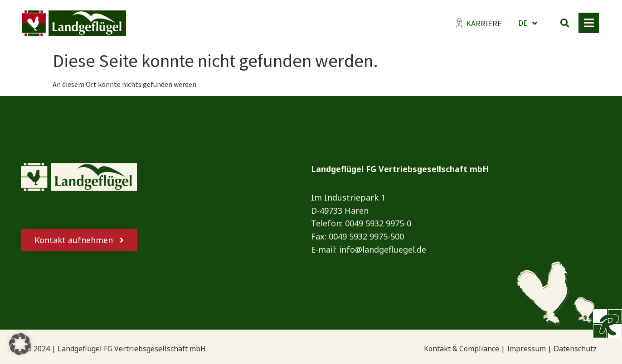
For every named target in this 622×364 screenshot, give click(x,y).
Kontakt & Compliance (462, 349)
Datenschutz (575, 349)
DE (528, 23)
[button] (565, 23)
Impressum (526, 349)
